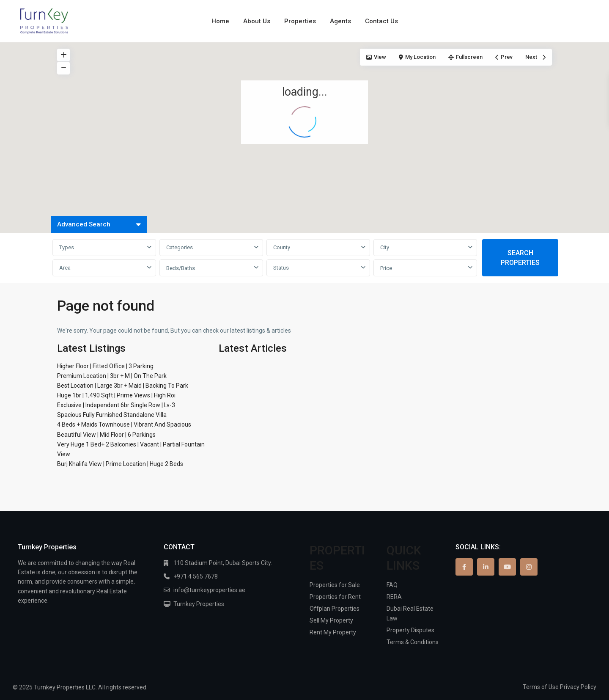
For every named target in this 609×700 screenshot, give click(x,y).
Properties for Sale (335, 585)
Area (65, 268)
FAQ (392, 585)
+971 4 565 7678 (196, 576)
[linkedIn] (486, 567)
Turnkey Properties (199, 604)
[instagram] (529, 567)
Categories (180, 247)
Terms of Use (541, 687)
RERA (394, 597)
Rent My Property (333, 632)
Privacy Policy (578, 687)
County (282, 247)
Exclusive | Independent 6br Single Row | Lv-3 (116, 405)
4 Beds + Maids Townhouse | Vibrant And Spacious (124, 424)
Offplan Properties (335, 609)
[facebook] (464, 567)
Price (386, 268)
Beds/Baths (181, 268)
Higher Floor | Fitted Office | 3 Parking (105, 366)
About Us (257, 21)
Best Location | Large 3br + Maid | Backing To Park (123, 386)
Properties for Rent (335, 597)
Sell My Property (331, 620)
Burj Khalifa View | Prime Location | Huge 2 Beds (120, 464)
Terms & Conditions (413, 642)
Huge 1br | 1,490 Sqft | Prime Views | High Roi (116, 395)
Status (281, 268)
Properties (300, 21)
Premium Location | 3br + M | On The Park (112, 376)
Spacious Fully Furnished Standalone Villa (112, 415)
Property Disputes (410, 630)
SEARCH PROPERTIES (520, 258)
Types (67, 247)
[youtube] (507, 567)
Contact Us (381, 21)
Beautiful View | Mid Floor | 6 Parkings (106, 435)
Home (220, 21)
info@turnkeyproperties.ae (209, 590)
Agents (340, 21)
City (385, 247)
